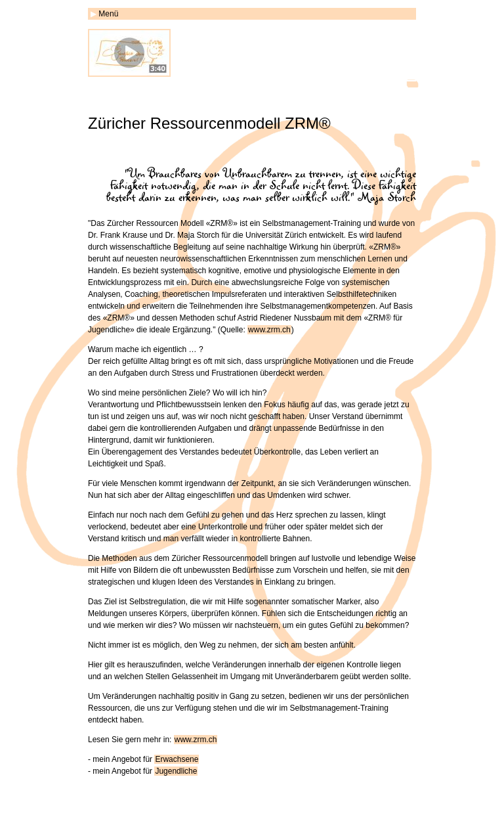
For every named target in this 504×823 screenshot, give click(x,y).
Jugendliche (176, 771)
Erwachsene (177, 759)
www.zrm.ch (269, 330)
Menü (108, 14)
